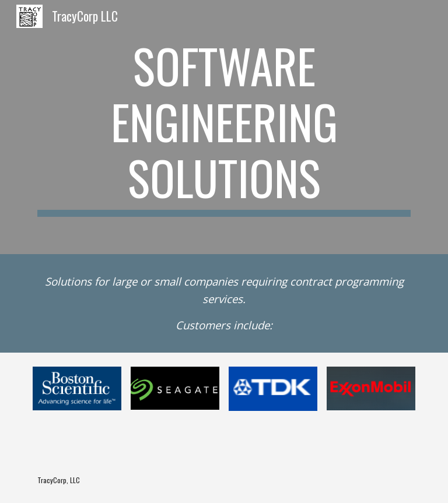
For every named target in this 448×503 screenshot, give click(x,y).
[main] (224, 127)
